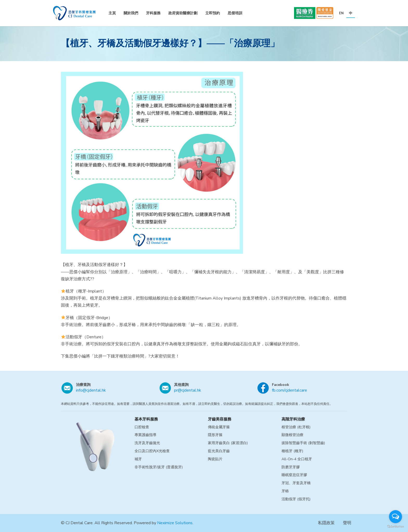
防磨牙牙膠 (291, 467)
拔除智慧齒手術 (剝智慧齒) (303, 443)
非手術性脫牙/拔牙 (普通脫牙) (159, 467)
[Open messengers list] (396, 517)
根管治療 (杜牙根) (296, 427)
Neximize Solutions (175, 523)
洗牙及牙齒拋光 (147, 443)
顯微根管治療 (292, 435)
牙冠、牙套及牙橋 (296, 483)
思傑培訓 (235, 13)
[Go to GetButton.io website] (396, 527)
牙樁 (285, 491)
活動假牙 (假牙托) (296, 499)
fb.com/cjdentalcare (289, 390)
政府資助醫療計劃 (183, 13)
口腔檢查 (142, 427)
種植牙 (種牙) (292, 451)
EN (341, 13)
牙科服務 (153, 13)
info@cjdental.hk (91, 390)
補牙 (138, 459)
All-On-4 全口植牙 (297, 459)
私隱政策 (326, 523)
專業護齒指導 (145, 435)
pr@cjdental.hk (188, 390)
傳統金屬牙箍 (219, 427)
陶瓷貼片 (215, 459)
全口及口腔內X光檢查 (152, 451)
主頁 (112, 13)
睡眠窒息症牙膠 (294, 475)
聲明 (347, 523)
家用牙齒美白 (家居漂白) (228, 443)
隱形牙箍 (215, 435)
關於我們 (131, 13)
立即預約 (213, 13)
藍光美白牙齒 (219, 451)
